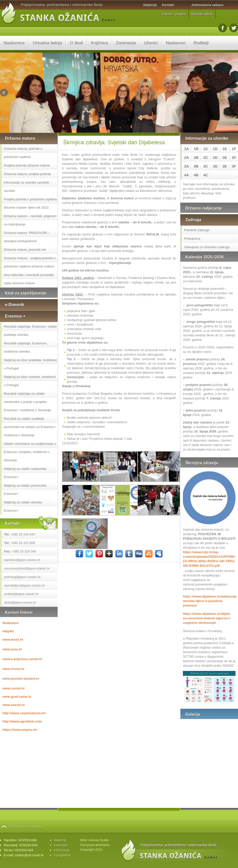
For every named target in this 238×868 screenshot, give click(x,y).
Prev (4, 93)
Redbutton (11, 623)
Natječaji (150, 5)
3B (196, 166)
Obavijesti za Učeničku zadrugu (207, 247)
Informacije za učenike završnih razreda (26, 187)
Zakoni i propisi (174, 14)
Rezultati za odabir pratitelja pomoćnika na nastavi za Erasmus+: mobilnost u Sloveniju (30, 427)
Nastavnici (176, 43)
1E (225, 149)
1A (187, 149)
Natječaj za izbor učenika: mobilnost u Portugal (30, 381)
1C (206, 149)
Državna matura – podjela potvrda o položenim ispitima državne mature (30, 262)
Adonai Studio (99, 840)
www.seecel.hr (14, 705)
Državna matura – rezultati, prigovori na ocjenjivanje (30, 220)
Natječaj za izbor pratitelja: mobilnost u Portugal (30, 364)
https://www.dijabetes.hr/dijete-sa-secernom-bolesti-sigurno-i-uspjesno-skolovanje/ (207, 618)
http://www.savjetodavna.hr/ (24, 713)
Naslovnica (14, 43)
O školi (76, 43)
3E (225, 166)
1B (196, 149)
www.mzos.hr (13, 639)
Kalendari (61, 845)
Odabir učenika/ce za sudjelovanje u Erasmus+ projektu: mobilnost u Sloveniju (30, 452)
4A (187, 175)
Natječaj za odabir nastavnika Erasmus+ (25, 473)
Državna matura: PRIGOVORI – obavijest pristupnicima (27, 237)
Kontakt (168, 5)
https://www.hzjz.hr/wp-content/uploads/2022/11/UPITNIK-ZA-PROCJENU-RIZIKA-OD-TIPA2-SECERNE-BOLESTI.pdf (209, 559)
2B (196, 157)
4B (196, 175)
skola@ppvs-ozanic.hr (20, 602)
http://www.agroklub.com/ (22, 721)
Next (231, 93)
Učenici (151, 43)
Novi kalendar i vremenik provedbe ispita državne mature (29, 279)
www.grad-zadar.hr (17, 697)
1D (215, 149)
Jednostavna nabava (207, 5)
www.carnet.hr (14, 688)
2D (215, 157)
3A (187, 166)
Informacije (62, 850)
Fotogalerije (62, 855)
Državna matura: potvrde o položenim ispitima (23, 153)
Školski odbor (202, 14)
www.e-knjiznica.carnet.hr (22, 659)
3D (215, 166)
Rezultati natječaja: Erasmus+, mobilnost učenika (26, 347)
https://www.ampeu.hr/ (20, 730)
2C (206, 157)
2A (187, 157)
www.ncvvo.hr (14, 669)
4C (206, 175)
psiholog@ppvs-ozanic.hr (22, 577)
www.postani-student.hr (21, 679)
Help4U (8, 631)
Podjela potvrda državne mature (27, 165)
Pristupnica (192, 239)
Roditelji (201, 43)
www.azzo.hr (12, 649)
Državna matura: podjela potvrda (27, 174)
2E (225, 157)
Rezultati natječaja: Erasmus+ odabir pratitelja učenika (30, 331)
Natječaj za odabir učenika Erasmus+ (23, 506)
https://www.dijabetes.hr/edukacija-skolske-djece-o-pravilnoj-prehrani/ (209, 601)
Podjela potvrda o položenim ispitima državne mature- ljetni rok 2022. (30, 203)
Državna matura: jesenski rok (25, 250)
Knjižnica (99, 43)
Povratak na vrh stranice (26, 827)
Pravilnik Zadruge (197, 230)
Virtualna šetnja (47, 43)
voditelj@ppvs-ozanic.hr (21, 594)
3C (206, 166)
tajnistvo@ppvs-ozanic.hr (22, 560)
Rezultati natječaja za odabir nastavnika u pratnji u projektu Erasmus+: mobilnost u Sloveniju (27, 402)
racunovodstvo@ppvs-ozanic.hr (27, 568)
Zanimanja (126, 43)
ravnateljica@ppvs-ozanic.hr (25, 585)
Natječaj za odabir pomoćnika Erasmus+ (25, 490)
